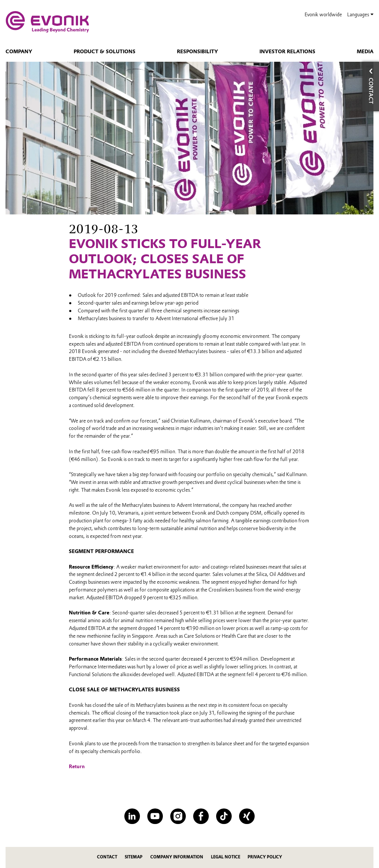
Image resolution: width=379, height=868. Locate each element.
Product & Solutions (105, 51)
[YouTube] (155, 816)
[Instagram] (178, 816)
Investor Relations (287, 51)
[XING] (247, 816)
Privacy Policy (265, 857)
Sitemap (134, 857)
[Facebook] (201, 816)
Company (19, 51)
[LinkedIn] (132, 816)
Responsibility (197, 51)
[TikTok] (224, 816)
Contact (107, 857)
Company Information (177, 857)
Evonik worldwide (323, 15)
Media (365, 51)
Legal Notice (226, 857)
